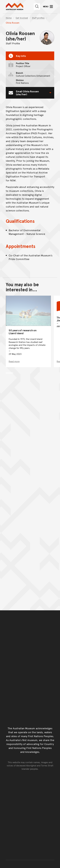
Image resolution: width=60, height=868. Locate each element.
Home (9, 18)
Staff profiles (38, 18)
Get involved (22, 18)
